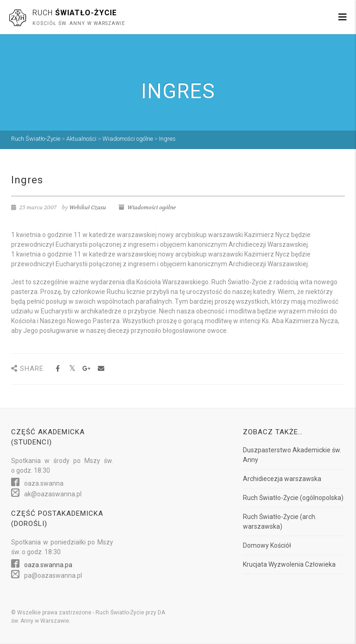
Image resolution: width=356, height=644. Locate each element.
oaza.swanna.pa (48, 565)
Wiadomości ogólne (152, 207)
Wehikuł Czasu (88, 207)
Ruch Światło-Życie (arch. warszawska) (280, 522)
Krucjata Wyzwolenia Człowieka (289, 564)
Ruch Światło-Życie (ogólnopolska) (293, 498)
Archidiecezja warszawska (282, 479)
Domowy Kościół (267, 545)
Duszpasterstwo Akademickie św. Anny (292, 455)
